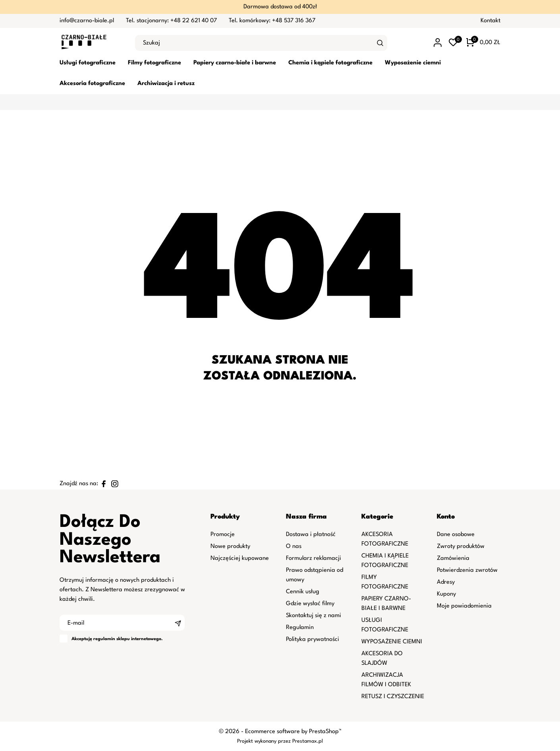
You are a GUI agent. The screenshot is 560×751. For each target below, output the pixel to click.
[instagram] (115, 484)
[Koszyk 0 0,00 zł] (483, 43)
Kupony (446, 594)
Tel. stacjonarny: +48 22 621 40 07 (171, 21)
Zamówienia (453, 558)
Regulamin (300, 628)
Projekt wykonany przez (265, 741)
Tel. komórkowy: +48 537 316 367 (272, 21)
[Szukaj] (380, 43)
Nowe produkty (230, 547)
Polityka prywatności (313, 640)
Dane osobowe (456, 535)
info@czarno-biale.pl (87, 21)
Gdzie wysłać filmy (310, 604)
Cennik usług (303, 592)
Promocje (223, 535)
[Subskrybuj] (178, 623)
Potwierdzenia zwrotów (467, 570)
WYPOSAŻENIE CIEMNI (392, 642)
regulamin (104, 639)
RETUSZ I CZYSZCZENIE (393, 697)
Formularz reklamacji (314, 558)
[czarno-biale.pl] (91, 43)
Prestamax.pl (308, 741)
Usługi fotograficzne (88, 63)
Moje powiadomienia (464, 606)
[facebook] (104, 484)
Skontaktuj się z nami (314, 616)
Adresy (446, 582)
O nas (294, 547)
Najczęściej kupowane (240, 558)
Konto (446, 517)
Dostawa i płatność (311, 535)
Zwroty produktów (461, 547)
